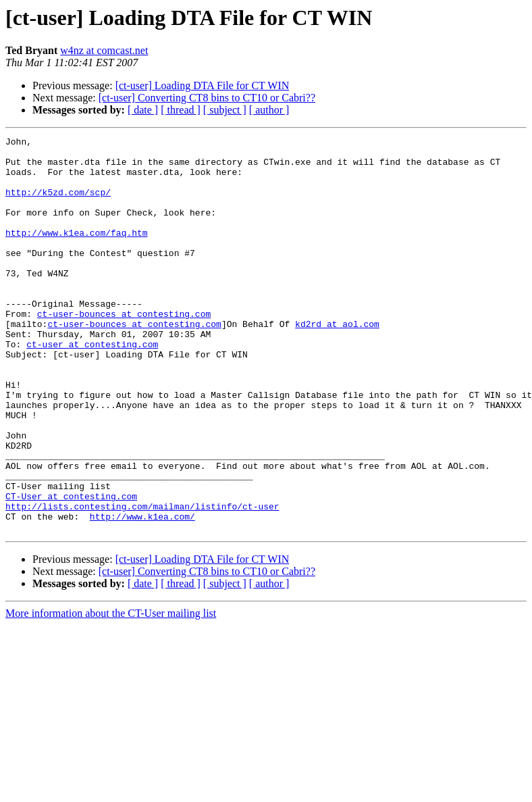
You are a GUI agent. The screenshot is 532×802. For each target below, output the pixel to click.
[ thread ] (181, 110)
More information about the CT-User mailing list (111, 692)
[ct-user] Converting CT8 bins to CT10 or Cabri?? (207, 98)
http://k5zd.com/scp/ (58, 204)
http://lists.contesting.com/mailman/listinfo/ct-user (142, 581)
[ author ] (269, 110)
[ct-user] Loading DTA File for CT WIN (203, 85)
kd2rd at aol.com (337, 362)
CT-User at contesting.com (71, 569)
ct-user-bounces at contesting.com (124, 350)
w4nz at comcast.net (104, 50)
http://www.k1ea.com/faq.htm (77, 253)
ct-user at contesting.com (92, 386)
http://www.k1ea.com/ (142, 593)
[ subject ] (225, 110)
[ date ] (143, 110)
